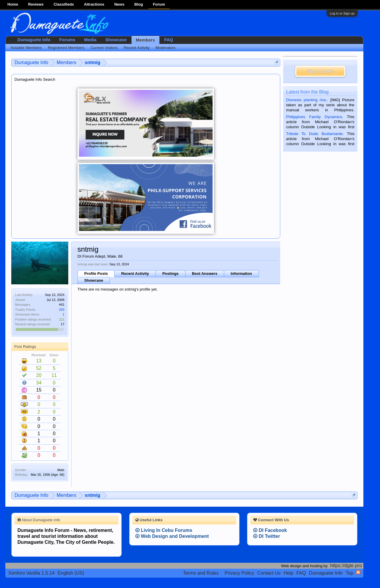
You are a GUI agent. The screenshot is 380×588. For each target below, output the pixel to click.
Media (90, 40)
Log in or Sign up (342, 13)
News (119, 4)
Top (349, 573)
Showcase (94, 280)
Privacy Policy (240, 573)
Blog (139, 4)
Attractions (94, 4)
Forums (67, 40)
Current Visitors (104, 48)
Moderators (166, 48)
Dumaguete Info (34, 40)
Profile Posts (96, 274)
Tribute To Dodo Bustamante (314, 134)
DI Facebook (270, 530)
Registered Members (66, 48)
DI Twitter (267, 536)
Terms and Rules (201, 573)
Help (288, 573)
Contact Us (269, 573)
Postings (171, 274)
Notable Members (26, 48)
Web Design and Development (172, 536)
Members (145, 40)
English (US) (71, 573)
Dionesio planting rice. (307, 100)
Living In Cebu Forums (164, 530)
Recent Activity (135, 274)
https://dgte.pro (346, 566)
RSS (358, 572)
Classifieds (64, 4)
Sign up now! (320, 71)
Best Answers (205, 274)
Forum (159, 4)
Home (13, 4)
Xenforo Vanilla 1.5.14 (31, 573)
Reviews (36, 4)
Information (241, 274)
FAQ (169, 40)
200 (61, 310)
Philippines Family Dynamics (314, 117)
